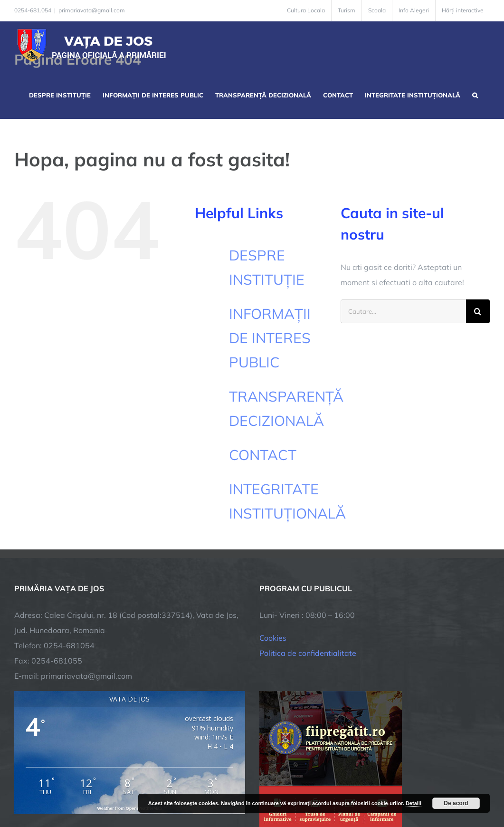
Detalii (414, 803)
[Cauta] (478, 311)
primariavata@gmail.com (92, 10)
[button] (475, 94)
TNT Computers (118, 786)
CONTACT (263, 455)
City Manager (163, 786)
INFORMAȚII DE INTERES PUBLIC (270, 338)
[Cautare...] (403, 311)
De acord (456, 803)
